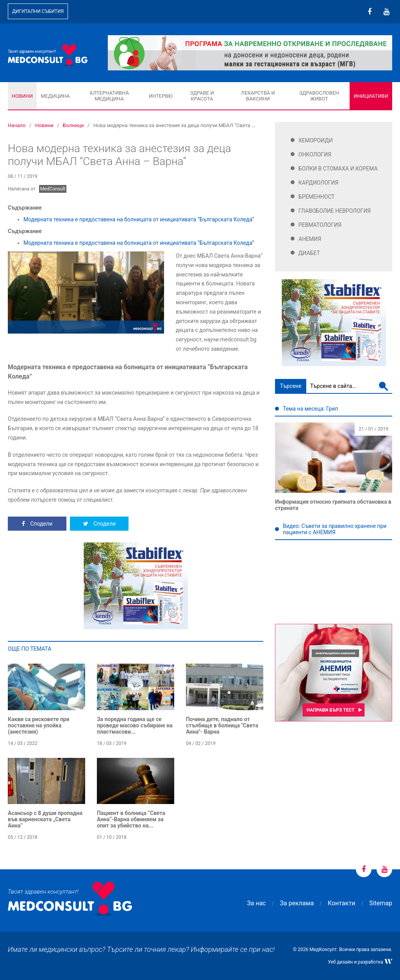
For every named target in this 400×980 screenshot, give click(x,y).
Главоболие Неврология (335, 211)
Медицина (55, 96)
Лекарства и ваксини (258, 96)
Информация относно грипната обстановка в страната (333, 505)
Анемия (310, 239)
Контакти (341, 903)
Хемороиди (316, 140)
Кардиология (319, 183)
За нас (256, 903)
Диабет (309, 253)
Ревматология (320, 225)
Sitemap (381, 903)
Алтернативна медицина (109, 96)
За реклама (297, 903)
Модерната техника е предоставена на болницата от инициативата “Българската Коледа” (139, 219)
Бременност (317, 197)
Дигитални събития (38, 11)
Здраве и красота (202, 96)
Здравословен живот (319, 96)
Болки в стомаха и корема (338, 169)
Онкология (315, 154)
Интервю (161, 96)
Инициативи (371, 96)
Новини (22, 96)
